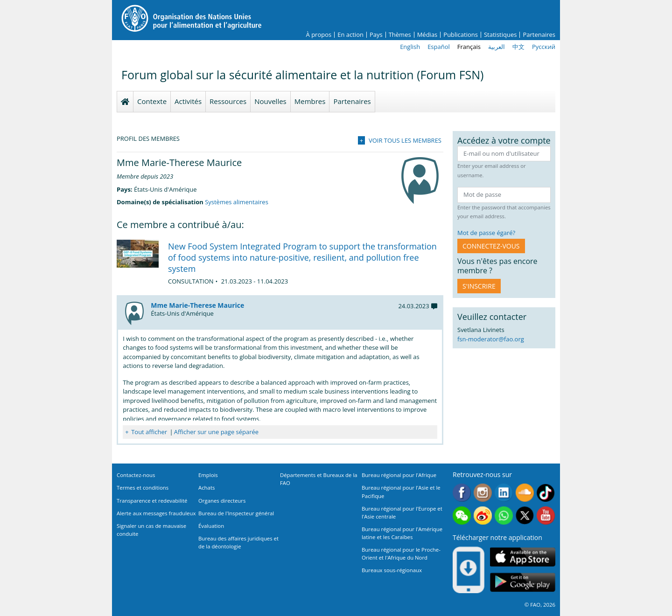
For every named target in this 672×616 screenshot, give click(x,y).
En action (350, 35)
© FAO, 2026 (540, 605)
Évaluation (211, 526)
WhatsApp (504, 516)
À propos (319, 35)
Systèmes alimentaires (237, 202)
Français (469, 47)
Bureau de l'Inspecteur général (236, 513)
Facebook (462, 493)
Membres (310, 101)
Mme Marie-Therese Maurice (197, 305)
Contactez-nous (136, 475)
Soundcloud (525, 493)
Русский (544, 47)
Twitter (525, 516)
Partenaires (539, 35)
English (410, 47)
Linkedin (504, 493)
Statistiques (500, 35)
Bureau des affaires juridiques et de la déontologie (238, 542)
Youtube (546, 516)
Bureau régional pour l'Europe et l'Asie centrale (402, 512)
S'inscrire (479, 286)
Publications (461, 35)
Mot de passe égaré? (486, 233)
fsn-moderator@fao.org (491, 339)
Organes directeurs (222, 501)
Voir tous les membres (405, 140)
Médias (427, 35)
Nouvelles (270, 101)
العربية (497, 47)
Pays (376, 35)
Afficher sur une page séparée (216, 432)
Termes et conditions (143, 488)
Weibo (483, 516)
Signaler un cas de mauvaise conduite (151, 530)
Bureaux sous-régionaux (392, 570)
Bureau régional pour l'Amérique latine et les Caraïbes (402, 533)
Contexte (152, 101)
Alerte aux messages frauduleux (156, 513)
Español (439, 47)
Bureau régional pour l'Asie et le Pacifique (401, 491)
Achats (206, 488)
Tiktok (546, 493)
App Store (523, 557)
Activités (188, 101)
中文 (518, 47)
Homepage (125, 102)
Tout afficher (149, 432)
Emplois (208, 475)
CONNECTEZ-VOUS (491, 246)
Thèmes (400, 35)
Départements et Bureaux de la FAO (319, 479)
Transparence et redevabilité (152, 501)
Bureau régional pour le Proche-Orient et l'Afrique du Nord (401, 554)
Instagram (483, 493)
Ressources (228, 101)
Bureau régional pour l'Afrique (399, 475)
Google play (523, 583)
